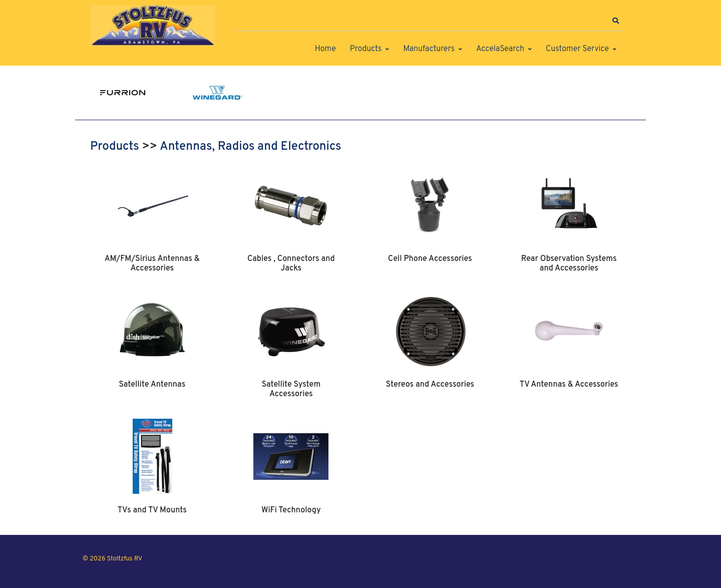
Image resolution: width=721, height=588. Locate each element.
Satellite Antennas (152, 385)
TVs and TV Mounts (152, 510)
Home (325, 49)
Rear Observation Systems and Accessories (569, 263)
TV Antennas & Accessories (569, 385)
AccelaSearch (500, 49)
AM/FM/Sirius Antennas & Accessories (152, 263)
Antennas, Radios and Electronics (250, 147)
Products (366, 49)
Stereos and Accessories (430, 385)
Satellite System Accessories (291, 389)
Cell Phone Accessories (430, 259)
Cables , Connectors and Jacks (291, 263)
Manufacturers (429, 49)
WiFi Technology (291, 510)
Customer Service (577, 49)
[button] (615, 21)
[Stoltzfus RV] (153, 26)
